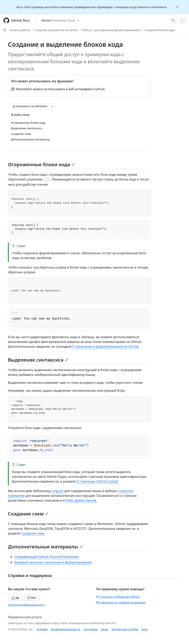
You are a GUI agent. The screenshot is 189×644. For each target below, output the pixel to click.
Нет (32, 598)
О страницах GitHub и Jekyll (97, 481)
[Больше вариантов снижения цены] (52, 106)
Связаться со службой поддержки (121, 602)
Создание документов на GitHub (56, 30)
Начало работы (20, 30)
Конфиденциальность (66, 629)
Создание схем (28, 514)
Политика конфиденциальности (26, 605)
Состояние (91, 629)
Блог (145, 629)
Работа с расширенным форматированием (111, 30)
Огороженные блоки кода (41, 164)
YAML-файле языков (81, 500)
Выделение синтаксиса (38, 360)
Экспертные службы (125, 629)
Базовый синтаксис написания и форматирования (53, 562)
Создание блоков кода (160, 30)
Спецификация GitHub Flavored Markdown (47, 557)
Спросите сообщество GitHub (118, 597)
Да (15, 598)
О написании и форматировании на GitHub (106, 346)
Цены (105, 629)
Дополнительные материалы (45, 547)
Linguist (58, 491)
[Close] (178, 6)
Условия (42, 629)
